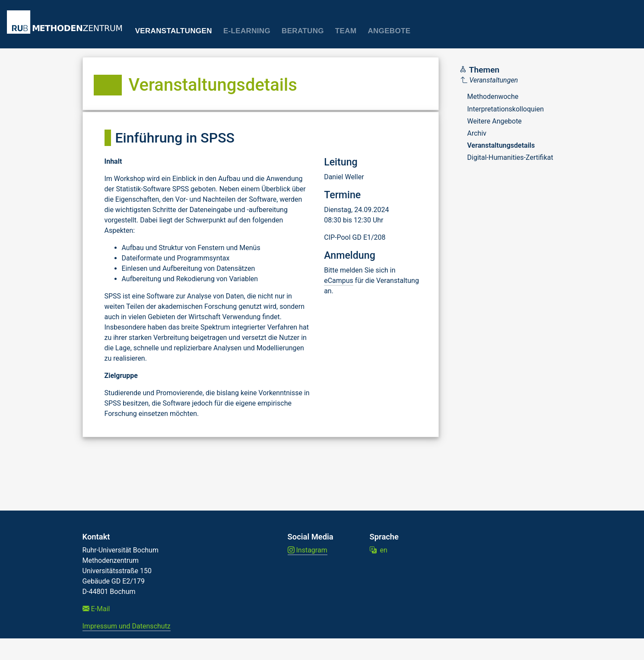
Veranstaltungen (174, 31)
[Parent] (507, 80)
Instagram (308, 550)
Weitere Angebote (495, 121)
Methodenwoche (493, 97)
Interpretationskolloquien (506, 109)
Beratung (303, 31)
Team (346, 31)
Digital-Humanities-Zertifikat (510, 157)
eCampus (339, 281)
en (379, 550)
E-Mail (96, 609)
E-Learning (247, 31)
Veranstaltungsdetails (501, 145)
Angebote (389, 31)
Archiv (477, 133)
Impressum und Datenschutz (127, 626)
